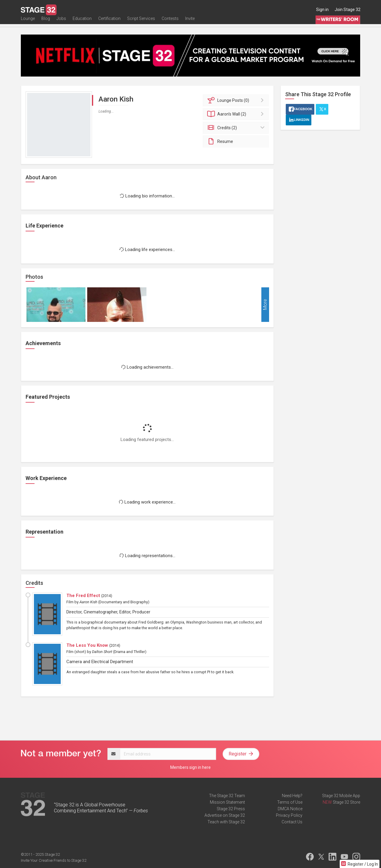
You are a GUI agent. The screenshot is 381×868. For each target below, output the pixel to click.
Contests (170, 23)
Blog (46, 23)
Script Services (141, 23)
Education (82, 23)
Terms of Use (290, 802)
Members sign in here (190, 767)
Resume (220, 141)
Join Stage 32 (348, 10)
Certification (109, 23)
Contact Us (292, 822)
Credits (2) (237, 128)
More (265, 304)
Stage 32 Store (346, 802)
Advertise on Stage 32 (225, 815)
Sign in (322, 10)
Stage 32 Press (231, 809)
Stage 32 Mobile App (341, 796)
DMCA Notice (290, 809)
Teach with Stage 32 (226, 822)
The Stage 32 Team (227, 796)
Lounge (28, 23)
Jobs (61, 23)
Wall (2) (237, 114)
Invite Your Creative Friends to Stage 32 (54, 860)
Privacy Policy (289, 815)
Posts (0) (237, 100)
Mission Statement (227, 802)
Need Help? (292, 796)
